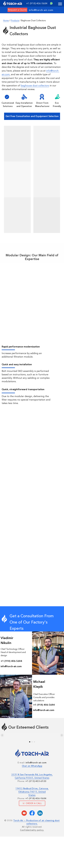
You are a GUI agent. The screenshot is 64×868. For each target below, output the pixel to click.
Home (6, 20)
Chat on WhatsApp (32, 766)
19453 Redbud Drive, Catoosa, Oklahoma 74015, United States (32, 792)
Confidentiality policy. (32, 830)
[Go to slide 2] (32, 742)
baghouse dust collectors (35, 86)
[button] (17, 10)
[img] (51, 3)
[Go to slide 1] (30, 742)
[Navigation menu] (60, 4)
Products (15, 20)
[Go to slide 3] (34, 742)
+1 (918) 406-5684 (37, 3)
